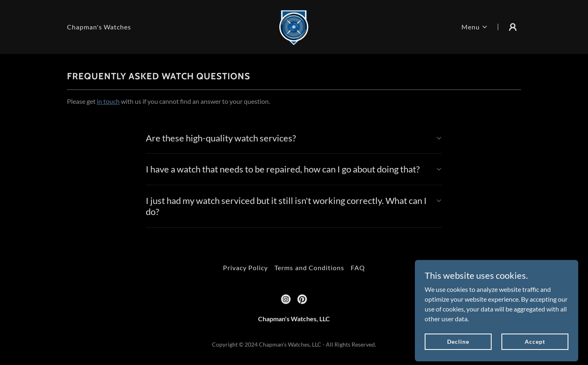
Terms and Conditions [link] (309, 268)
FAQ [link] (358, 268)
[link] (294, 26)
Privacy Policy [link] (245, 268)
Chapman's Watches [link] (99, 27)
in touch (108, 101)
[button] (475, 27)
